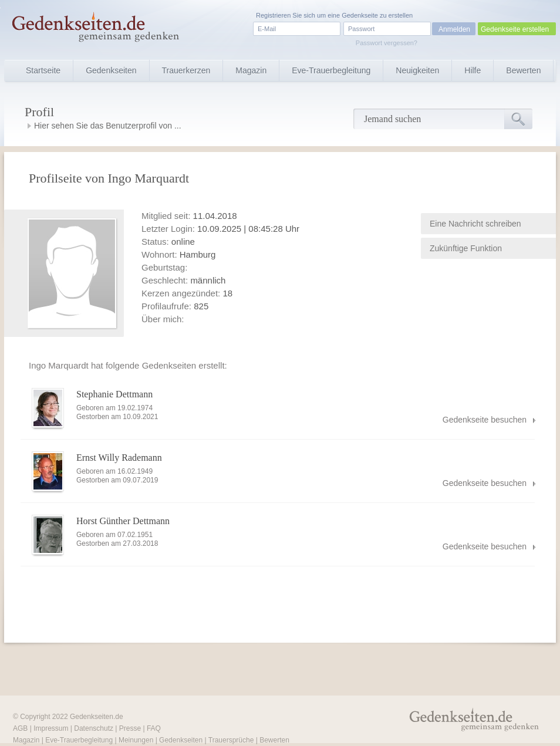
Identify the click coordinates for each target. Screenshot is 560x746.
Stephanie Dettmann (114, 394)
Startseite (43, 70)
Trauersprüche (231, 740)
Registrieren (273, 15)
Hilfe (473, 70)
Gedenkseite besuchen (485, 420)
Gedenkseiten (111, 70)
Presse (130, 728)
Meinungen (136, 740)
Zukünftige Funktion (466, 248)
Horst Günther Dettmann (123, 521)
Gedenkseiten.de (97, 717)
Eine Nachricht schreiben (475, 224)
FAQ (154, 728)
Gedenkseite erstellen (515, 29)
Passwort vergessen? (387, 43)
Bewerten (523, 70)
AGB (20, 728)
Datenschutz (94, 728)
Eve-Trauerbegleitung (331, 70)
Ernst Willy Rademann (119, 458)
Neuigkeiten (417, 70)
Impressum (51, 728)
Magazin (251, 70)
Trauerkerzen (186, 70)
